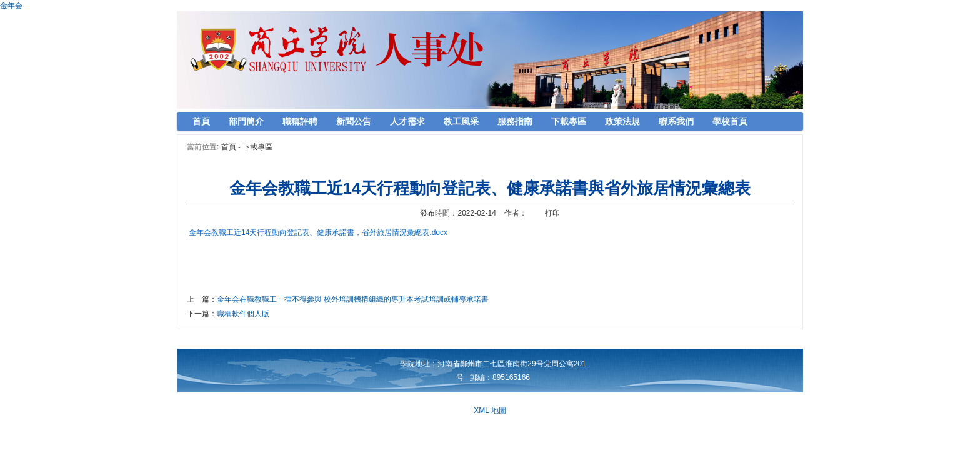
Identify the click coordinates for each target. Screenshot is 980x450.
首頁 (201, 121)
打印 (552, 213)
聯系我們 (676, 121)
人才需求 (407, 121)
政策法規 (622, 121)
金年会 (11, 6)
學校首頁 (730, 121)
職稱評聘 (300, 121)
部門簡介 (246, 121)
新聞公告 (354, 121)
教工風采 (461, 121)
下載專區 (569, 121)
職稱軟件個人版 (243, 314)
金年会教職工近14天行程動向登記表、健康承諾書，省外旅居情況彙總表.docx (318, 232)
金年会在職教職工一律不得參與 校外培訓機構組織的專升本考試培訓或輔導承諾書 (353, 299)
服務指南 (515, 121)
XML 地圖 (490, 411)
